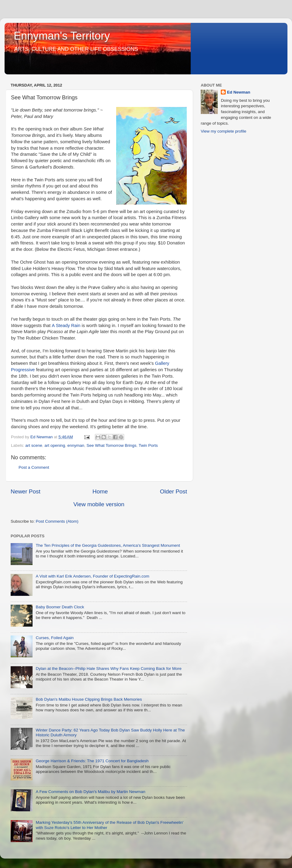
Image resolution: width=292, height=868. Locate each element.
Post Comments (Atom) (57, 521)
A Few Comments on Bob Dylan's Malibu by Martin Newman (90, 792)
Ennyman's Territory (62, 36)
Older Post (174, 491)
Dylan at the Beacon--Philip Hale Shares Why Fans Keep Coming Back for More (108, 669)
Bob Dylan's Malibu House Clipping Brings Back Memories (89, 699)
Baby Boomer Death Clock (60, 607)
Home (100, 491)
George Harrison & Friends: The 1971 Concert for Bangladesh (92, 761)
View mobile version (99, 504)
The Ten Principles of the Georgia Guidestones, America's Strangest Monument (108, 545)
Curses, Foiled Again (55, 638)
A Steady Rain (66, 325)
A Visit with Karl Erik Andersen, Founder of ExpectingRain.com (92, 576)
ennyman (76, 445)
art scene (34, 445)
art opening (55, 445)
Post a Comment (34, 467)
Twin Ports (148, 445)
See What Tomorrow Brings (111, 445)
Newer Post (26, 491)
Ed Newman (239, 92)
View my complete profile (224, 131)
